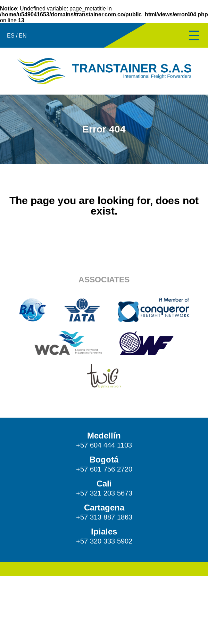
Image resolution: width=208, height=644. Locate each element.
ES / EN (17, 35)
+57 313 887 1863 (104, 517)
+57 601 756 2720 (104, 469)
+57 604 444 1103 (104, 445)
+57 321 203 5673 (104, 493)
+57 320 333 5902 (104, 541)
